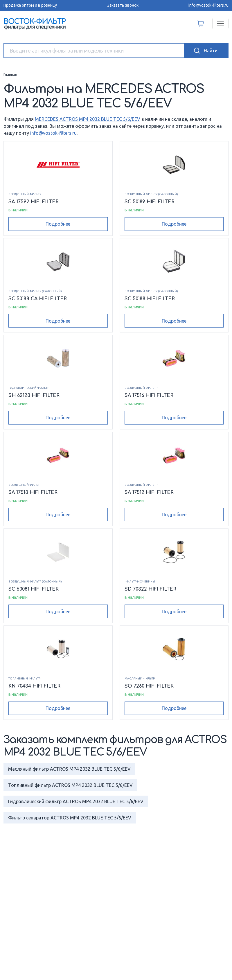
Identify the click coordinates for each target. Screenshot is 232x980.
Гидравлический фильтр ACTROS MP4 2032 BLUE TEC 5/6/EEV (76, 801)
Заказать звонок (123, 5)
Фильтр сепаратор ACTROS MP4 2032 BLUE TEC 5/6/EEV (70, 818)
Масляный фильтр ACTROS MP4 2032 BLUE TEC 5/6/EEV (69, 769)
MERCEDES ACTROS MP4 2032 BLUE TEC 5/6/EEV (88, 119)
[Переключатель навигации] (220, 24)
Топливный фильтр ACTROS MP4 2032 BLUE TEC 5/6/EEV (70, 785)
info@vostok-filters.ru (208, 5)
